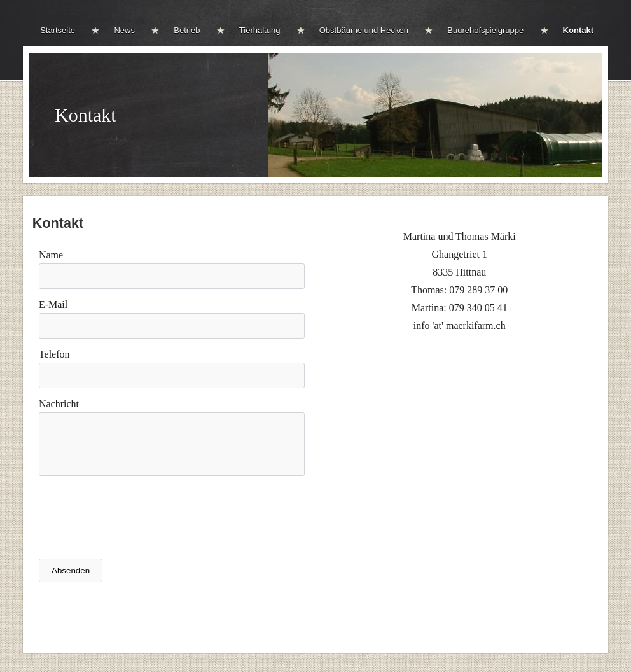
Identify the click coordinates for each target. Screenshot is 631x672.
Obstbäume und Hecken (364, 30)
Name (51, 255)
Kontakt (578, 30)
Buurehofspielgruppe (485, 30)
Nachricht (59, 404)
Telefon (54, 354)
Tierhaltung (260, 30)
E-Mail (53, 304)
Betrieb (187, 30)
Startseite (58, 30)
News (124, 30)
